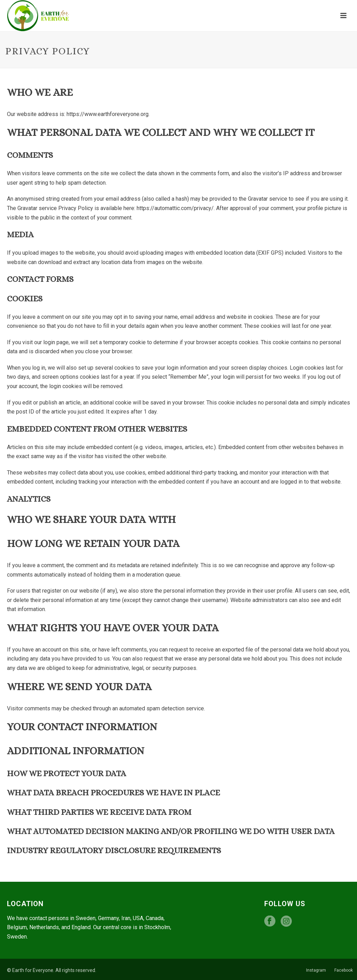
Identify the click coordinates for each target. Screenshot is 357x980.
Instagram (316, 970)
